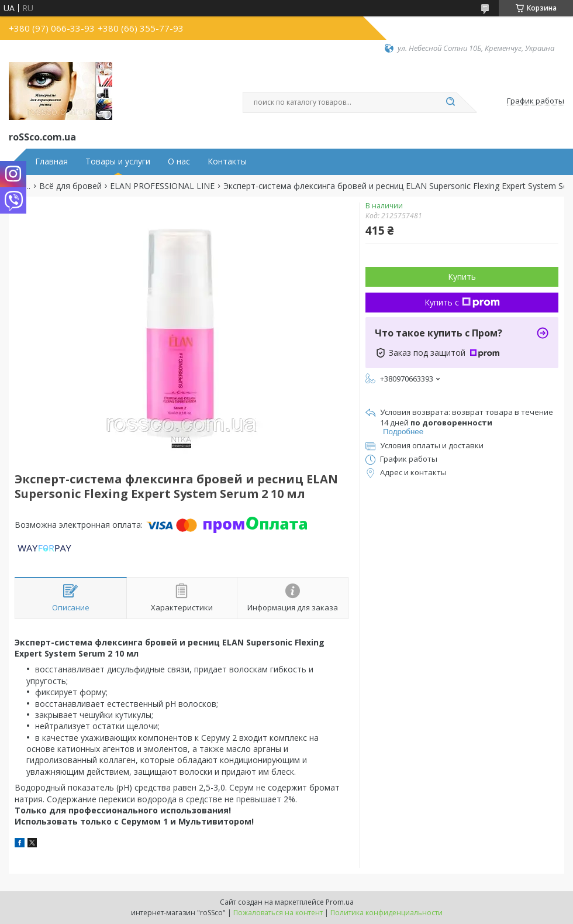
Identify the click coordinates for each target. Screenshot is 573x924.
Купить (462, 276)
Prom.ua (340, 902)
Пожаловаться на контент (278, 913)
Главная (51, 162)
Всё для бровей (70, 186)
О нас (179, 162)
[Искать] (450, 102)
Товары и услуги (118, 162)
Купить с (462, 302)
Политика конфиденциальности (386, 913)
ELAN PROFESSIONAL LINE (162, 186)
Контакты (227, 162)
